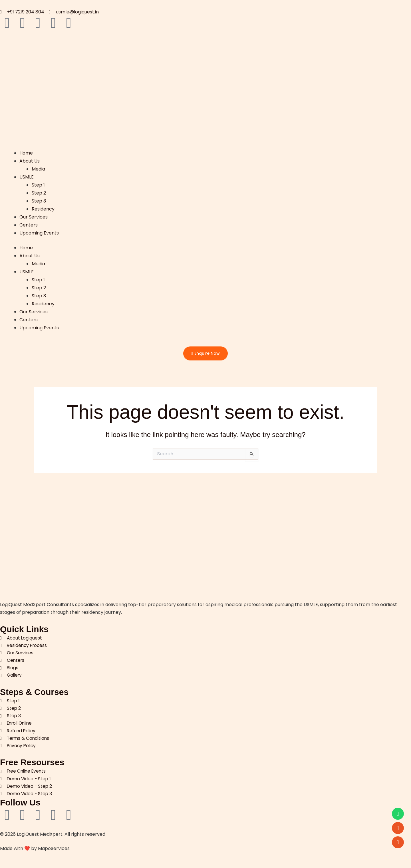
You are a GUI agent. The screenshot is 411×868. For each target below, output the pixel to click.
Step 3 (39, 199)
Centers (29, 222)
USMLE (27, 176)
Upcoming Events (39, 230)
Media (39, 168)
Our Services (34, 214)
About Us (30, 160)
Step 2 (39, 191)
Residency (43, 206)
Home (26, 152)
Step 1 (39, 183)
